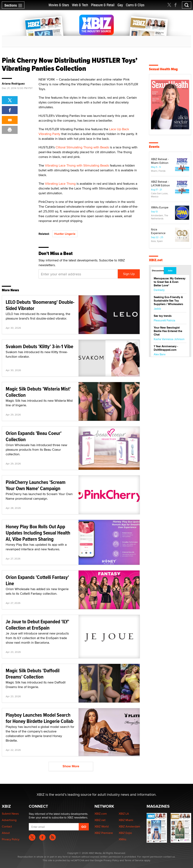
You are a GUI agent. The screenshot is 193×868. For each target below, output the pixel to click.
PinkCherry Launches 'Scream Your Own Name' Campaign (36, 485)
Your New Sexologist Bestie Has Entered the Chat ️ (168, 331)
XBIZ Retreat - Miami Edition (160, 161)
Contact (7, 826)
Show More (71, 766)
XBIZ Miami (126, 820)
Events (154, 147)
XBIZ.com (101, 814)
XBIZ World (102, 826)
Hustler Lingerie (65, 234)
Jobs (170, 271)
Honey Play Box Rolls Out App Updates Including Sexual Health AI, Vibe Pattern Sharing (38, 533)
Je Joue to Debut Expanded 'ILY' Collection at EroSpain (37, 625)
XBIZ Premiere (104, 833)
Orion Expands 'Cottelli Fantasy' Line (37, 580)
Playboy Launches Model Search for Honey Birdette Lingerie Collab (40, 718)
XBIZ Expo (125, 833)
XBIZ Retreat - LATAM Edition (160, 184)
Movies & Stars (59, 5)
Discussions (158, 271)
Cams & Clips (135, 5)
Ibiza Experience (158, 231)
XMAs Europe (160, 207)
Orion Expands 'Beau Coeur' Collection (34, 436)
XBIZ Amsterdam (129, 826)
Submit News (10, 814)
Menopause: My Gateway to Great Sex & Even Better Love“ (170, 282)
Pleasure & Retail (103, 5)
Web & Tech (80, 5)
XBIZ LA (124, 814)
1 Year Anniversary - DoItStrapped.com (166, 348)
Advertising (9, 820)
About (6, 833)
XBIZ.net (156, 260)
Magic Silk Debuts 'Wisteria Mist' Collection (38, 392)
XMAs (122, 839)
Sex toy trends (163, 316)
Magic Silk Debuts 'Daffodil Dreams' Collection (33, 674)
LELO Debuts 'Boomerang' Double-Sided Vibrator (40, 305)
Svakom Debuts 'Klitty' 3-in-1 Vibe (39, 346)
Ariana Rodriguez (13, 84)
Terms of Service (134, 860)
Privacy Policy (11, 839)
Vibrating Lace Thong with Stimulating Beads (77, 165)
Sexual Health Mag (163, 69)
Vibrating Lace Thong (60, 184)
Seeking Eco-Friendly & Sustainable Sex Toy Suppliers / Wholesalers (168, 301)
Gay (120, 5)
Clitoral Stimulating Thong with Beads (82, 147)
